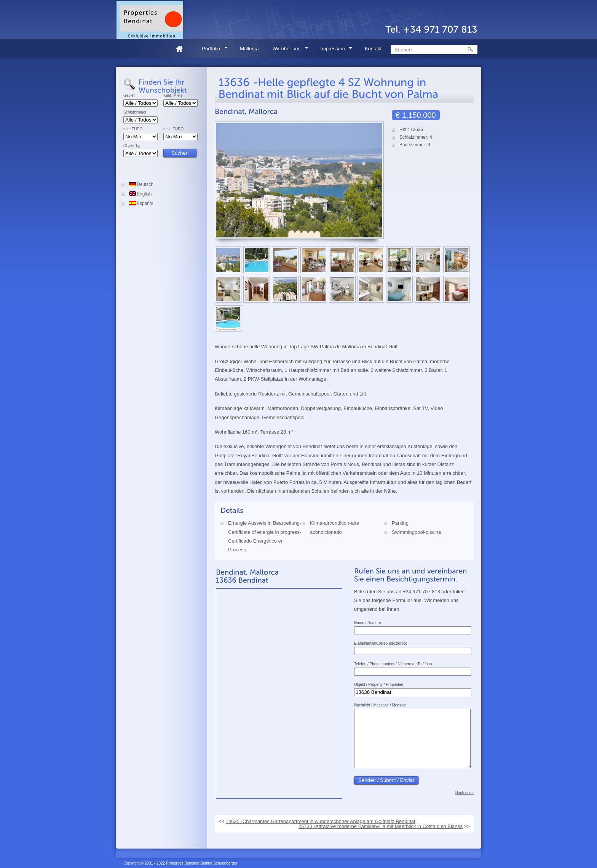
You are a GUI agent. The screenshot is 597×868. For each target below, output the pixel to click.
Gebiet (129, 96)
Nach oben (465, 804)
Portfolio (212, 50)
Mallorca (249, 49)
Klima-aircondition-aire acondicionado (334, 527)
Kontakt (373, 49)
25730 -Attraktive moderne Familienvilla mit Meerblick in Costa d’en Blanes (381, 827)
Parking (400, 523)
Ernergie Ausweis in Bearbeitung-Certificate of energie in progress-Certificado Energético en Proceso (265, 536)
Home (182, 49)
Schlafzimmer (135, 112)
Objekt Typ (132, 146)
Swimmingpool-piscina (416, 532)
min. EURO (133, 129)
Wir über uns (287, 50)
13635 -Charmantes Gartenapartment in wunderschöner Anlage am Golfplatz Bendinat (321, 822)
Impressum (334, 50)
